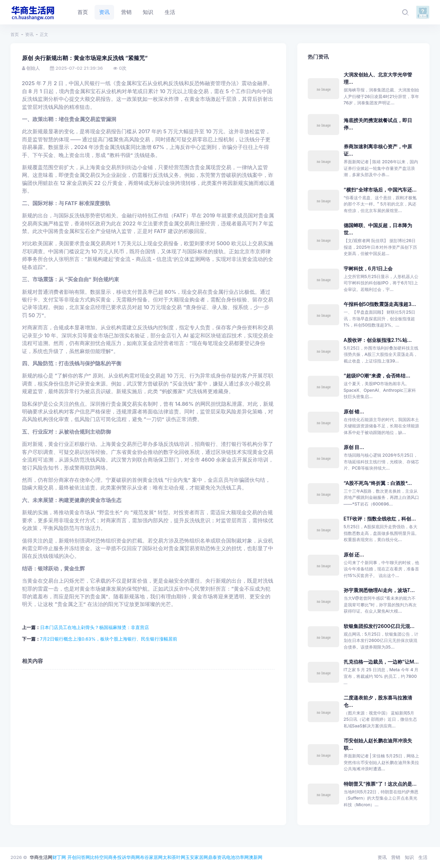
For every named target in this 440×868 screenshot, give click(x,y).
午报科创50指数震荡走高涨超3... (380, 304)
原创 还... (354, 555)
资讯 (29, 34)
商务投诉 (117, 857)
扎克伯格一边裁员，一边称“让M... (381, 662)
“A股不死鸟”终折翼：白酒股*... (378, 483)
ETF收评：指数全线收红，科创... (380, 519)
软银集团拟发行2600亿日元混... (379, 626)
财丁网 (59, 857)
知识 (409, 857)
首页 (15, 34)
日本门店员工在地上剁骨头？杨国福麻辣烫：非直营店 (95, 627)
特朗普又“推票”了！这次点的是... (380, 784)
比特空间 (99, 857)
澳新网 (256, 857)
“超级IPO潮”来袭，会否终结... (377, 376)
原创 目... (354, 447)
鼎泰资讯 (217, 857)
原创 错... (354, 411)
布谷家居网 (151, 857)
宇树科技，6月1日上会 (368, 268)
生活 (423, 857)
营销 (396, 857)
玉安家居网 (197, 857)
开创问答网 (79, 857)
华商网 (133, 857)
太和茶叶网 (174, 857)
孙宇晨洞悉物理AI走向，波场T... (379, 590)
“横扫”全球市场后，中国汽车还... (380, 190)
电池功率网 (237, 857)
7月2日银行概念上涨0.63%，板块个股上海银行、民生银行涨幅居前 (109, 639)
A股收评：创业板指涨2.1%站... (378, 340)
